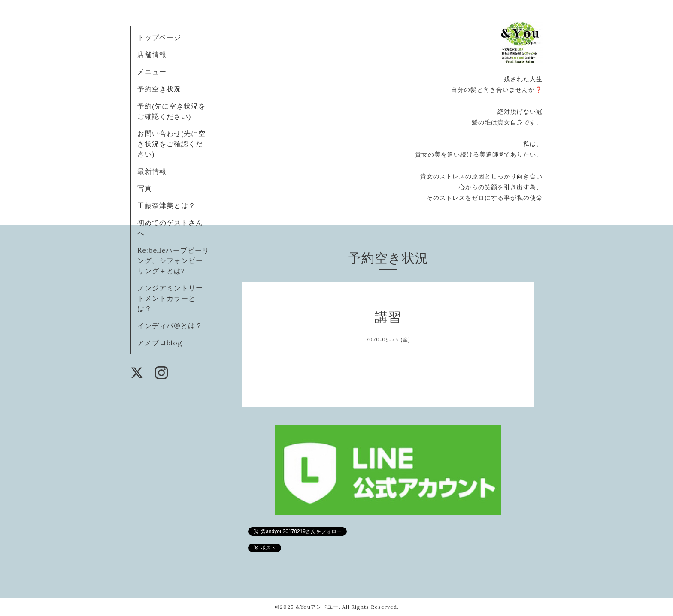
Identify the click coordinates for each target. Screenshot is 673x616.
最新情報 (152, 171)
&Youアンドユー (317, 607)
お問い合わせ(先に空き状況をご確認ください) (171, 144)
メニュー (152, 72)
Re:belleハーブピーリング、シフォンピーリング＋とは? (173, 260)
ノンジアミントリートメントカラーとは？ (170, 298)
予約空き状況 (159, 89)
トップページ (159, 37)
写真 (145, 188)
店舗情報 (152, 54)
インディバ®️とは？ (170, 326)
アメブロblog (160, 343)
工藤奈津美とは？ (167, 205)
